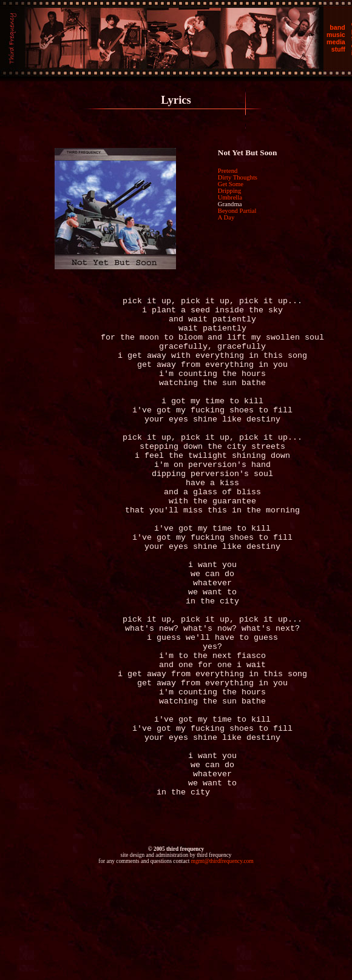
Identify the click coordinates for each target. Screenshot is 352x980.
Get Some (231, 184)
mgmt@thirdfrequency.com (222, 963)
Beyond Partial (237, 211)
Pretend (228, 171)
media (336, 42)
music (336, 35)
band (337, 27)
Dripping (229, 191)
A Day (226, 217)
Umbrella (230, 197)
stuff (338, 49)
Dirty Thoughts (238, 177)
